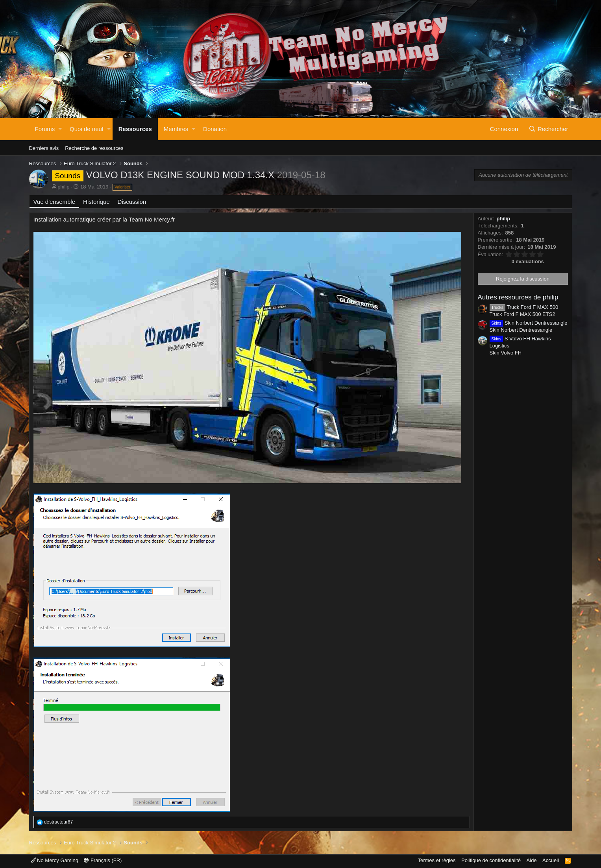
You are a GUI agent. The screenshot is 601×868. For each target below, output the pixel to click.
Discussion (132, 202)
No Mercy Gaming (55, 860)
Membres (176, 129)
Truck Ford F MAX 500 (524, 307)
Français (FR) (103, 860)
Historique (96, 202)
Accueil (551, 860)
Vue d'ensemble (55, 202)
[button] (60, 129)
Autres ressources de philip (518, 297)
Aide (532, 860)
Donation (215, 129)
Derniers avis (44, 148)
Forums (45, 129)
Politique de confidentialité (491, 860)
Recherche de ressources (94, 148)
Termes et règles (436, 860)
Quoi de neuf (87, 129)
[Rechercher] (549, 129)
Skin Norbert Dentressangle (529, 323)
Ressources (135, 129)
